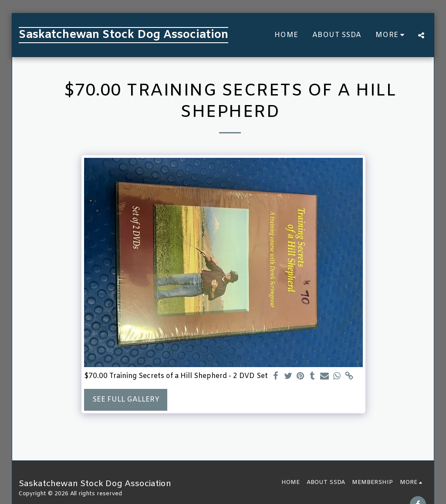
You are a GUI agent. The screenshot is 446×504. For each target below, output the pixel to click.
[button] (421, 35)
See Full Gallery (126, 400)
